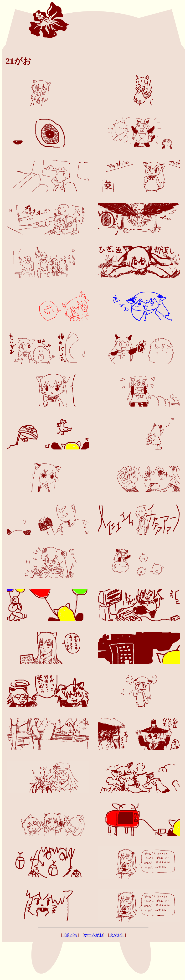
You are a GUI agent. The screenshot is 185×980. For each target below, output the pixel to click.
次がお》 (117, 935)
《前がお (70, 935)
